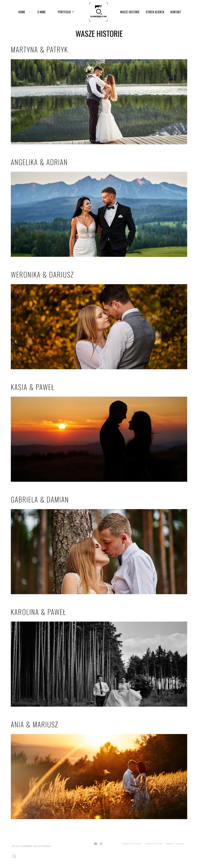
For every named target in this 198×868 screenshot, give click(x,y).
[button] (66, 12)
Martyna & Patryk (39, 49)
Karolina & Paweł (38, 612)
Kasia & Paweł (33, 387)
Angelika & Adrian (39, 162)
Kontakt (176, 12)
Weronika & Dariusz (42, 274)
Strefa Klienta (155, 12)
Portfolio (66, 12)
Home (22, 12)
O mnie (42, 12)
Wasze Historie (130, 12)
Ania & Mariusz (35, 724)
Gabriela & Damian (40, 499)
